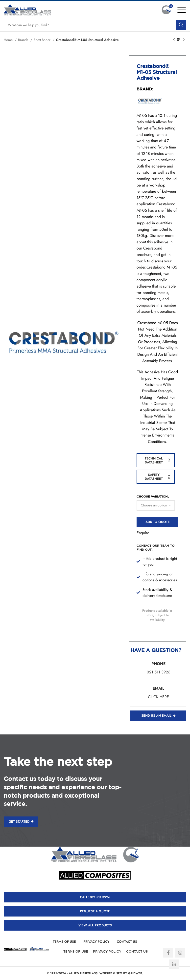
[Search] (95, 25)
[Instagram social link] (180, 953)
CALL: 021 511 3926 (95, 897)
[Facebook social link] (168, 953)
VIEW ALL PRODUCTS (95, 925)
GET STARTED (21, 822)
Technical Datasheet (157, 460)
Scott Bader (43, 40)
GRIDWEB (135, 973)
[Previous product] (174, 40)
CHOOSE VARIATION (152, 496)
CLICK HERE (158, 697)
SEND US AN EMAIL (158, 716)
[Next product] (184, 40)
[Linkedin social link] (174, 964)
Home (9, 40)
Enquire (143, 533)
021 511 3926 (158, 672)
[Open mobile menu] (182, 10)
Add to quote (158, 522)
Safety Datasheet (157, 477)
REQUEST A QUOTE (95, 911)
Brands (24, 40)
